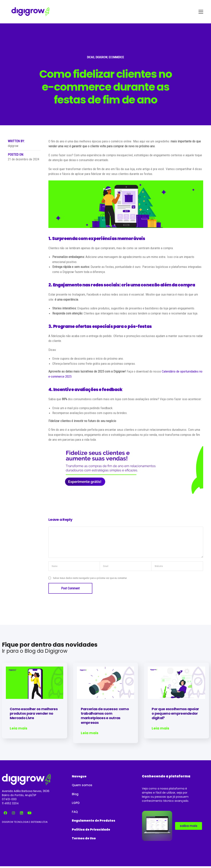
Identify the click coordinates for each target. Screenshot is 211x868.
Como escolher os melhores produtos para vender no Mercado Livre (34, 713)
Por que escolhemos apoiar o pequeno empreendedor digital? (175, 713)
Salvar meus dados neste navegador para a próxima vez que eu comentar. (90, 578)
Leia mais (19, 728)
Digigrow (101, 57)
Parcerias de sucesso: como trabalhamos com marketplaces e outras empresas (105, 716)
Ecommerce (116, 57)
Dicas (91, 57)
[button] (79, 775)
